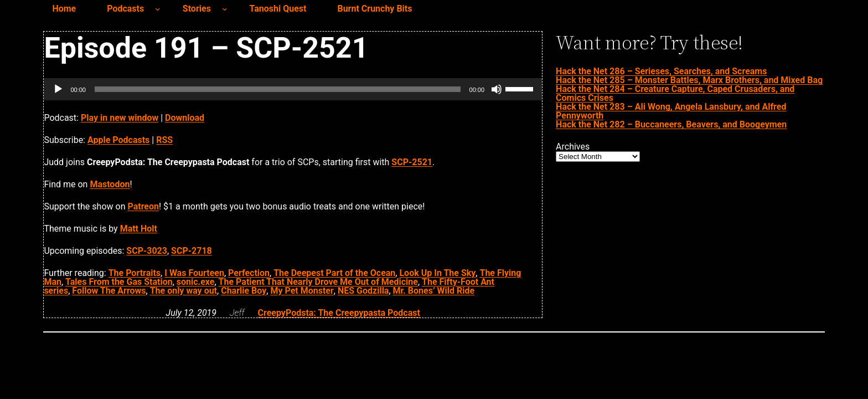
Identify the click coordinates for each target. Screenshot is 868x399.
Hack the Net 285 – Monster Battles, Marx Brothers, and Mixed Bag (689, 80)
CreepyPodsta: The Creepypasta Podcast (339, 313)
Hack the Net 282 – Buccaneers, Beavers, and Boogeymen (671, 124)
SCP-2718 (192, 251)
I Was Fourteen (194, 273)
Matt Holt (139, 229)
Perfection (249, 273)
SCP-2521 (412, 162)
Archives (573, 147)
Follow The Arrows (109, 291)
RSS (164, 140)
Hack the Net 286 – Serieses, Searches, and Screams (661, 71)
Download (185, 118)
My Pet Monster (302, 291)
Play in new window (120, 118)
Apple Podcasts (118, 140)
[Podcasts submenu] (158, 9)
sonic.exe (196, 282)
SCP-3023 (147, 251)
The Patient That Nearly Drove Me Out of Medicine (318, 282)
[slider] (278, 89)
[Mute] (497, 89)
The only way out (184, 291)
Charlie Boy (244, 291)
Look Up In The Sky (437, 273)
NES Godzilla (363, 291)
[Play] (58, 89)
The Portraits (135, 273)
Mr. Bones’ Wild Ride (434, 291)
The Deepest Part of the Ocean (334, 273)
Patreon (143, 206)
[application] (293, 89)
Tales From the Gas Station (119, 282)
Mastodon (110, 184)
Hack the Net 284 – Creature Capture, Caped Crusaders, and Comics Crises (675, 93)
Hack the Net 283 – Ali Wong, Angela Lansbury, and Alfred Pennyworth (671, 111)
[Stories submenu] (225, 9)
